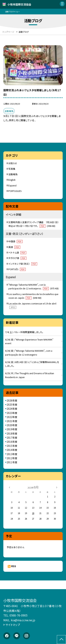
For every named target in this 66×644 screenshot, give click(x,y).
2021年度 (12, 421)
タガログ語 (17, 258)
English (12, 180)
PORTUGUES (15, 191)
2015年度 (12, 446)
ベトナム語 (17, 253)
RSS (14, 566)
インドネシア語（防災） (23, 264)
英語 (14, 247)
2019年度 (12, 429)
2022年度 (12, 417)
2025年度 (12, 405)
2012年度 (12, 458)
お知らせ (13, 163)
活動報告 (13, 174)
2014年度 (12, 450)
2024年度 (12, 409)
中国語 (15, 241)
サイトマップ (13, 625)
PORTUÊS (17, 269)
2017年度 (12, 438)
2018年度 (12, 433)
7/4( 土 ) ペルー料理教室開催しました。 (24, 332)
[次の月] (57, 487)
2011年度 (12, 462)
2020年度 (12, 425)
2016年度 (12, 442)
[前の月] (9, 487)
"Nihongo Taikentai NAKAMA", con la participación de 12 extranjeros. (34, 287)
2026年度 (12, 400)
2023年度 (12, 413)
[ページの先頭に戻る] (61, 640)
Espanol (12, 185)
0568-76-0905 (18, 615)
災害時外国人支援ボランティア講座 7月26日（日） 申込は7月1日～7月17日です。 (35, 224)
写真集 (12, 169)
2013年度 (12, 454)
